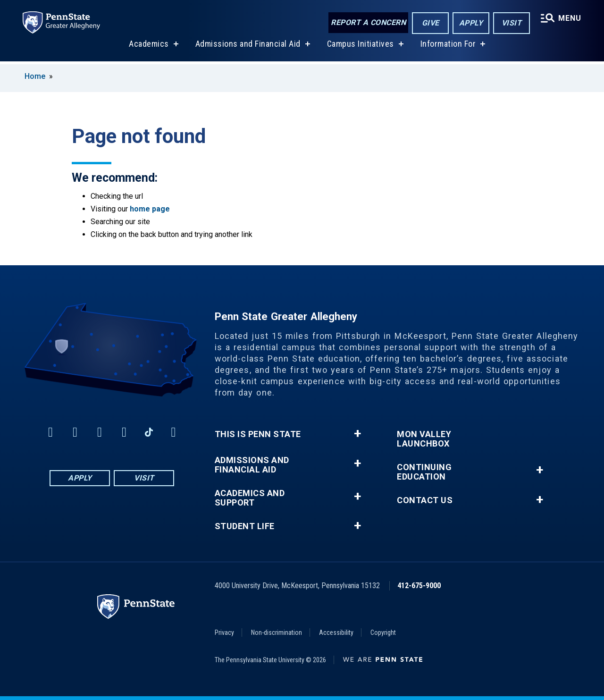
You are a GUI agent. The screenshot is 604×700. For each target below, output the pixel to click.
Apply (471, 23)
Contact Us (425, 500)
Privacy (224, 633)
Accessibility (336, 633)
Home (35, 76)
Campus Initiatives (361, 46)
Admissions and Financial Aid (248, 46)
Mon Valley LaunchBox (424, 439)
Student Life (245, 526)
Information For (448, 46)
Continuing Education (424, 472)
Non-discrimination (277, 633)
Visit (512, 23)
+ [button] (357, 434)
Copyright (383, 633)
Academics (149, 46)
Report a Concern (368, 22)
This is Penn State (258, 434)
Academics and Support (250, 498)
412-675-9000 (419, 586)
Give (431, 23)
